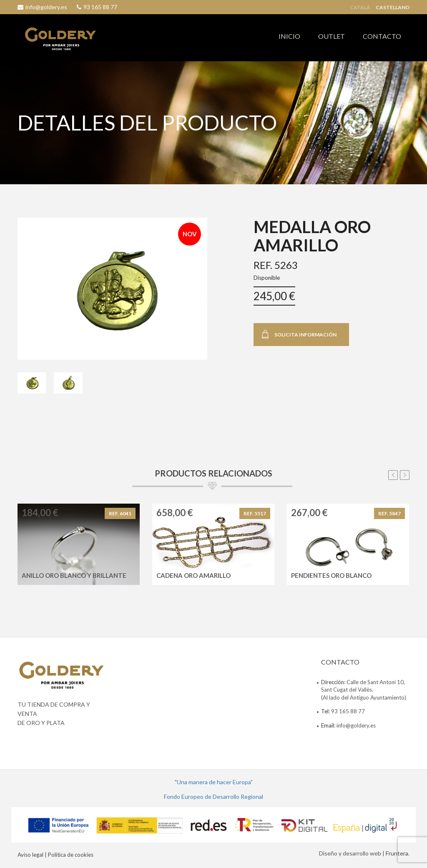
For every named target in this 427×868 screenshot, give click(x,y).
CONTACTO (382, 36)
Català (360, 8)
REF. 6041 (120, 513)
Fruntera (397, 853)
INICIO (289, 36)
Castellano (393, 8)
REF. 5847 (389, 513)
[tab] (32, 383)
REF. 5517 (255, 513)
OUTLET (332, 36)
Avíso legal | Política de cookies (55, 855)
